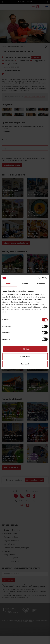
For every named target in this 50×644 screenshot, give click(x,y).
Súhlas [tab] (9, 284)
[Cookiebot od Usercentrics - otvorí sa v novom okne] (38, 278)
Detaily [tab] (25, 284)
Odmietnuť (25, 364)
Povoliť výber (25, 356)
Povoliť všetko (25, 349)
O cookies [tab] (41, 284)
